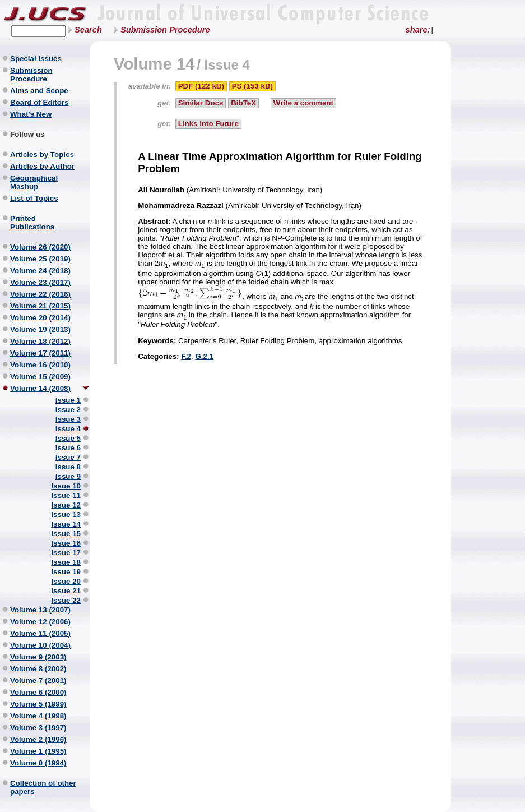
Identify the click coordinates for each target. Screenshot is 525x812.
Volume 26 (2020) (40, 247)
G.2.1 (204, 356)
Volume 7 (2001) (38, 680)
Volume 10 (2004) (40, 645)
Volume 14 (154, 64)
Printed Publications (32, 223)
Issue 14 (66, 524)
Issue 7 (68, 457)
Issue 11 (66, 495)
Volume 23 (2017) (40, 282)
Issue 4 (68, 429)
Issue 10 (66, 486)
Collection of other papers (43, 787)
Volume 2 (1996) (38, 739)
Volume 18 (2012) (40, 341)
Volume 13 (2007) (40, 610)
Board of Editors (39, 102)
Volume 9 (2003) (38, 657)
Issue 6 (68, 448)
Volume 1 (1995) (38, 751)
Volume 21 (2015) (40, 306)
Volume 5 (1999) (38, 704)
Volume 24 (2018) (40, 271)
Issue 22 (66, 600)
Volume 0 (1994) (38, 763)
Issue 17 (66, 553)
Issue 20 (66, 581)
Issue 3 (68, 419)
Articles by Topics (42, 154)
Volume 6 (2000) (38, 692)
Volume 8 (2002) (38, 669)
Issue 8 (68, 467)
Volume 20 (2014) (40, 318)
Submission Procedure (165, 30)
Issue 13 (66, 515)
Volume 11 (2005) (40, 633)
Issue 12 (66, 505)
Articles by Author (42, 166)
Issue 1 (68, 400)
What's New (31, 114)
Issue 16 (66, 543)
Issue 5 (68, 438)
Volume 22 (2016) (40, 294)
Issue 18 (66, 562)
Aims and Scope (39, 91)
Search (88, 30)
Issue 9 (68, 476)
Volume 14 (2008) (40, 388)
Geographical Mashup (34, 182)
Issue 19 (66, 572)
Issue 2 (68, 410)
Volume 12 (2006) (40, 622)
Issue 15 (66, 534)
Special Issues (36, 59)
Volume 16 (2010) (40, 365)
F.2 (186, 356)
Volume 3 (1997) (38, 728)
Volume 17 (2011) (40, 353)
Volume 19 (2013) (40, 329)
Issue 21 (66, 591)
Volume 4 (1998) (38, 716)
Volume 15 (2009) (40, 377)
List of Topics (34, 198)
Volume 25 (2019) (40, 259)
